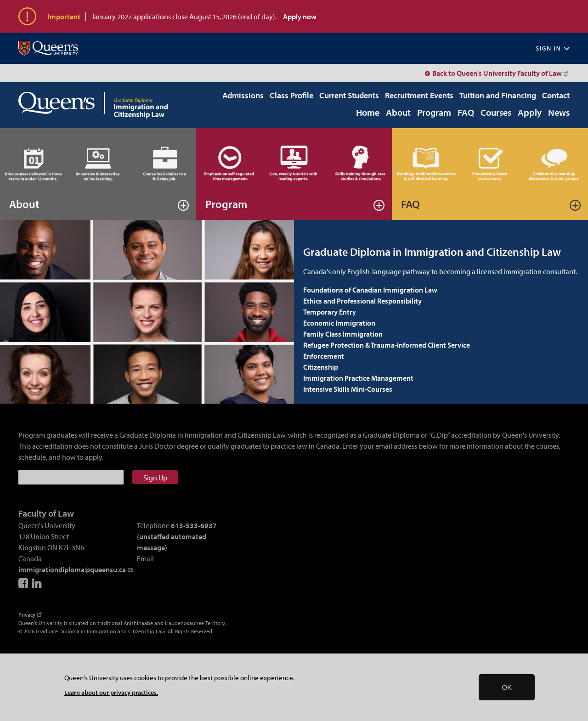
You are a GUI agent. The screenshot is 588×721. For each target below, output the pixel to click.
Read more (183, 205)
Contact (556, 95)
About (398, 113)
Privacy (31, 615)
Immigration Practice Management (358, 378)
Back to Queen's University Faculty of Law (501, 73)
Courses (496, 113)
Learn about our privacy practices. (111, 692)
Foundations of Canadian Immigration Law (370, 290)
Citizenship (321, 367)
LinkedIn (37, 583)
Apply (530, 113)
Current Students (349, 95)
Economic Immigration (339, 323)
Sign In (553, 48)
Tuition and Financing (498, 95)
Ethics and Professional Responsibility (362, 301)
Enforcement (324, 356)
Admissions (243, 95)
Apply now (300, 17)
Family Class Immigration (343, 334)
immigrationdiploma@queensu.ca (76, 569)
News (559, 113)
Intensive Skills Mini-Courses (348, 389)
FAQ (466, 113)
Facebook (24, 583)
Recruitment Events (419, 95)
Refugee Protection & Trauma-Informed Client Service (387, 345)
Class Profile (291, 95)
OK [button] (507, 687)
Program (434, 113)
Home (368, 113)
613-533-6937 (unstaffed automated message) (177, 536)
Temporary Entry (330, 312)
